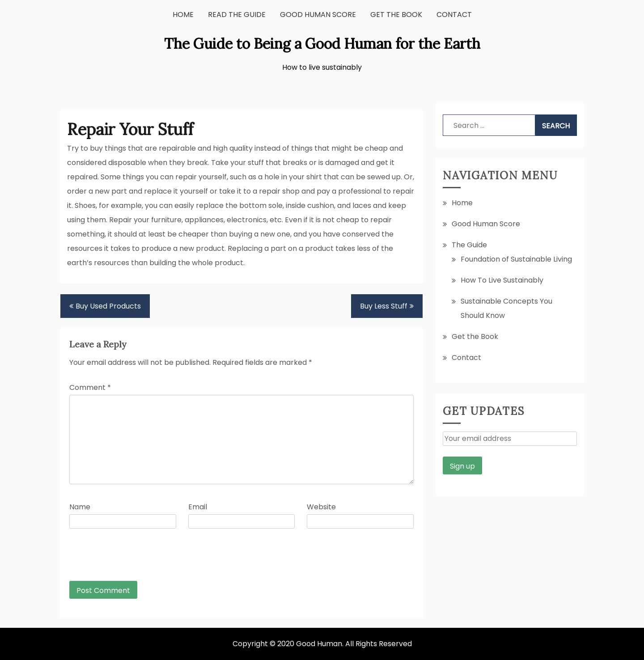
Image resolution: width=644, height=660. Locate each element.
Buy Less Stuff (384, 306)
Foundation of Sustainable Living (516, 259)
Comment (90, 387)
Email (198, 507)
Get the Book (396, 15)
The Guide (469, 245)
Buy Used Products (108, 306)
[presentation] (130, 559)
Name (80, 507)
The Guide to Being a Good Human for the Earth (322, 44)
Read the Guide (237, 15)
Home (183, 15)
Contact (454, 15)
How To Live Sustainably (502, 280)
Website (321, 507)
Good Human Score (318, 15)
